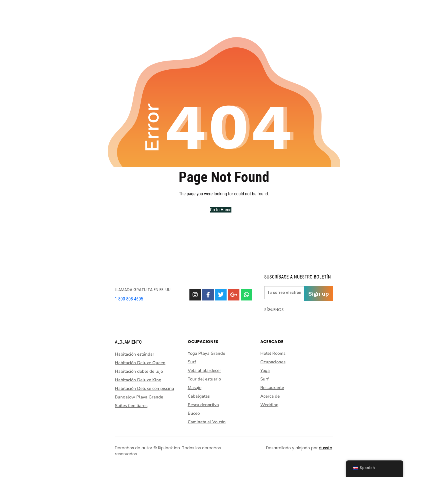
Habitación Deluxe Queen (140, 363)
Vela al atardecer (204, 370)
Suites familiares (131, 406)
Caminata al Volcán (207, 422)
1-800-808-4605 (129, 299)
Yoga (266, 370)
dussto (326, 448)
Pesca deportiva (203, 405)
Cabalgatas (199, 396)
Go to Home (221, 210)
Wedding (269, 405)
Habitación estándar (135, 354)
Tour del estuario (204, 379)
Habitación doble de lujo (139, 371)
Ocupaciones (274, 362)
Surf (192, 362)
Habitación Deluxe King (138, 380)
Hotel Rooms (274, 353)
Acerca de (271, 396)
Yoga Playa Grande (206, 353)
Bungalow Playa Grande (139, 397)
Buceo (194, 413)
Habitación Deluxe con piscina (144, 388)
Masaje (195, 388)
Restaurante (274, 388)
